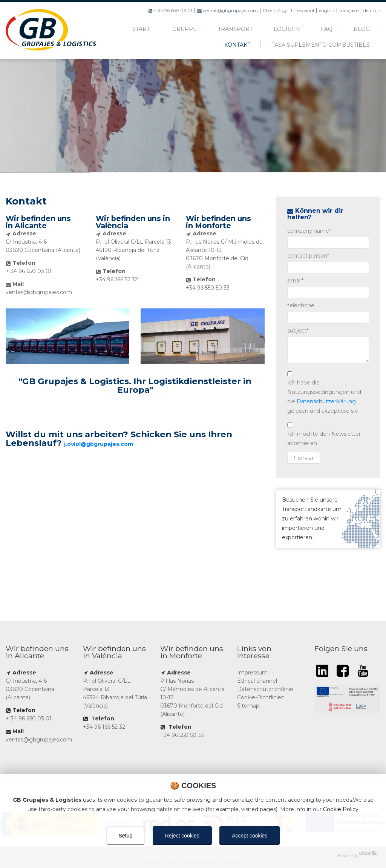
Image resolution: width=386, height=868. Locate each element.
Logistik (287, 29)
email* (295, 281)
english (327, 10)
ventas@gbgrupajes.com (227, 10)
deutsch (372, 10)
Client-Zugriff (278, 10)
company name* (309, 231)
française (349, 10)
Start (141, 29)
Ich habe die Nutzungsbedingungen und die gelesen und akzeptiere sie (324, 397)
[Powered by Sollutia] (193, 856)
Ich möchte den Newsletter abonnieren (324, 439)
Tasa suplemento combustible (321, 45)
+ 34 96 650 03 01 (170, 10)
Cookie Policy (341, 809)
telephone (301, 305)
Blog (362, 29)
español (306, 10)
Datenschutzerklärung (326, 401)
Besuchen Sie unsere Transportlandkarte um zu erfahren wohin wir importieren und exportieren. (328, 519)
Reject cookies (182, 836)
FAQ (327, 29)
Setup (126, 836)
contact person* (308, 256)
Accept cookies (250, 836)
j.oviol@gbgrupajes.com (99, 444)
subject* (298, 331)
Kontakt (237, 45)
